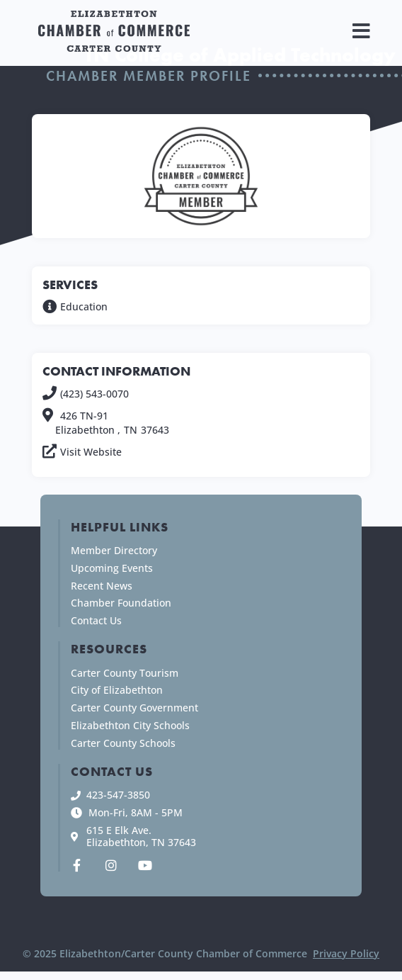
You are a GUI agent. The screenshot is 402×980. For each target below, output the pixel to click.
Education (84, 306)
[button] (361, 31)
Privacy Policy (346, 953)
